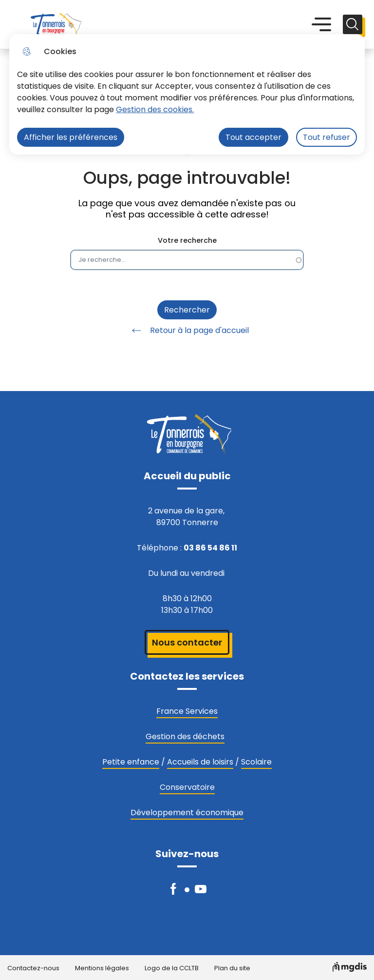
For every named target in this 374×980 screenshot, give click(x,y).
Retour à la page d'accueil (187, 331)
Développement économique (187, 813)
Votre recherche (187, 241)
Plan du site (232, 969)
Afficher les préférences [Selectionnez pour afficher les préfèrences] (71, 137)
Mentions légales (102, 969)
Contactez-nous (33, 969)
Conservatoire (187, 787)
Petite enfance (131, 762)
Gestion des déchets (185, 736)
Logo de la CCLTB (172, 969)
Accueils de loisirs (200, 762)
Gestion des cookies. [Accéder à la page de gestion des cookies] (155, 109)
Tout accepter (253, 137)
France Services (187, 711)
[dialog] (187, 94)
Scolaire (256, 762)
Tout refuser (327, 137)
